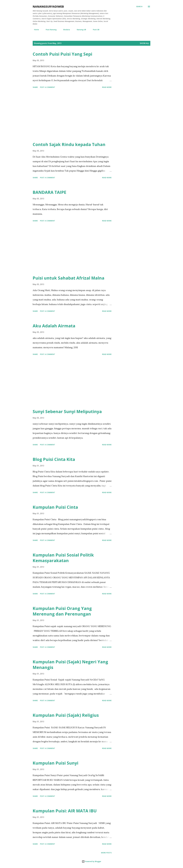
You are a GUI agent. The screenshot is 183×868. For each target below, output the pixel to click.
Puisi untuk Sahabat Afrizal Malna (69, 278)
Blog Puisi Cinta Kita (54, 459)
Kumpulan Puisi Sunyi (55, 763)
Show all (144, 43)
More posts (106, 853)
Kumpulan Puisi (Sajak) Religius (66, 715)
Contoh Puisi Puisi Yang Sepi (62, 54)
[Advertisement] (72, 115)
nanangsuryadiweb (48, 6)
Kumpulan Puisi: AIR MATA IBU (65, 811)
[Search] (139, 7)
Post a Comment (48, 87)
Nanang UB (80, 30)
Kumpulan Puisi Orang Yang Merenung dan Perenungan (62, 611)
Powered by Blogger (91, 861)
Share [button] (35, 87)
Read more (107, 87)
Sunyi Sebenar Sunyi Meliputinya (67, 411)
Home (35, 30)
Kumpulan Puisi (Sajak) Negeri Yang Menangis (70, 665)
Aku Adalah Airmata (54, 326)
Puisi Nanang (50, 30)
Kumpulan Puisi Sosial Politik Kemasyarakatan (63, 558)
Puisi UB (95, 30)
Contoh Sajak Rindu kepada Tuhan (69, 144)
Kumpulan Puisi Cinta (55, 507)
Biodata (65, 30)
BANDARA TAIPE (49, 192)
